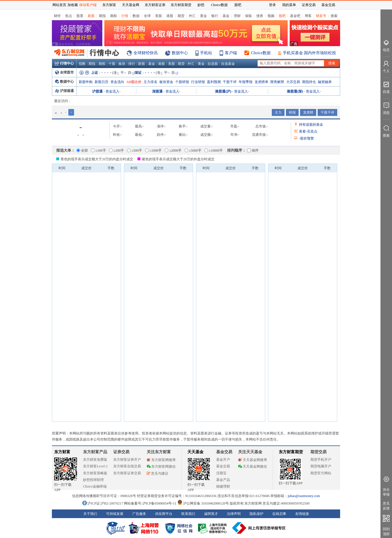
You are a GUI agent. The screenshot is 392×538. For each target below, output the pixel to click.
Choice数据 (261, 53)
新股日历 (101, 82)
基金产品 (223, 480)
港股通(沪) (223, 91)
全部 (82, 151)
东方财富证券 (155, 5)
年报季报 (246, 82)
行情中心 (64, 63)
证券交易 (309, 5)
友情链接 (302, 514)
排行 (132, 64)
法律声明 (234, 514)
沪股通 (97, 91)
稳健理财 (223, 486)
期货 (181, 16)
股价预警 (306, 138)
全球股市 (64, 72)
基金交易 (223, 466)
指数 (82, 64)
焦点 (69, 16)
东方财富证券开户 (127, 460)
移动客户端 (88, 5)
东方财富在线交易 (127, 466)
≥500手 (134, 151)
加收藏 (73, 5)
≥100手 (98, 151)
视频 (271, 16)
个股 (112, 64)
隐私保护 (257, 514)
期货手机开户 (321, 460)
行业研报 (198, 82)
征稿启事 (279, 514)
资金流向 (117, 82)
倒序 (253, 151)
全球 (147, 16)
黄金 (203, 16)
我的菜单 (289, 5)
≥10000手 (214, 151)
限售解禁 (277, 82)
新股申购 (86, 82)
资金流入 (112, 91)
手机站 (206, 53)
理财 (237, 16)
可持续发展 (115, 514)
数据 (136, 16)
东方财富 (62, 452)
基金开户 (223, 460)
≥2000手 (173, 151)
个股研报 (182, 82)
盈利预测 (214, 82)
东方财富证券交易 (127, 473)
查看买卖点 (308, 131)
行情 (125, 16)
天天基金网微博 (252, 460)
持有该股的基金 (311, 125)
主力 (278, 112)
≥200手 (117, 151)
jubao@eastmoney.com (304, 496)
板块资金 (166, 82)
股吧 (282, 16)
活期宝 (221, 473)
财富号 (321, 16)
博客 (308, 16)
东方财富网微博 (161, 460)
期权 (114, 16)
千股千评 (230, 82)
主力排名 (150, 82)
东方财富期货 (291, 452)
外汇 (192, 16)
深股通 (157, 91)
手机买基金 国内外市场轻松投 (310, 53)
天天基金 (195, 452)
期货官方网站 (321, 473)
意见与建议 (158, 473)
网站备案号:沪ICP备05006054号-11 (151, 503)
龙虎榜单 (261, 82)
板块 (122, 64)
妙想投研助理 (93, 480)
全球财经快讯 (146, 53)
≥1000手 (153, 151)
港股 (170, 16)
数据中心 (180, 53)
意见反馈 (386, 506)
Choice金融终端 (95, 486)
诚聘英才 (211, 514)
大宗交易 (293, 82)
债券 (260, 16)
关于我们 (90, 514)
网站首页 (59, 5)
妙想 (201, 5)
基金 (226, 16)
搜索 (334, 16)
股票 (80, 16)
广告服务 (139, 514)
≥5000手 (193, 151)
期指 (102, 16)
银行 (215, 16)
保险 (248, 16)
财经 (57, 16)
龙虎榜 (308, 112)
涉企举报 (386, 492)
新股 (91, 16)
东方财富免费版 (95, 460)
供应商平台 (164, 514)
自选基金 (228, 64)
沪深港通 (64, 91)
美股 (159, 16)
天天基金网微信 (252, 466)
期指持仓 (309, 82)
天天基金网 (131, 5)
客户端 (231, 53)
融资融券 (325, 82)
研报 (292, 112)
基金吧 (295, 16)
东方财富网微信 (161, 466)
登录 (272, 5)
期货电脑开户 (321, 466)
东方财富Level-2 (95, 466)
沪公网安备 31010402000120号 (203, 503)
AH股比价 (134, 82)
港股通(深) (295, 91)
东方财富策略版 (95, 473)
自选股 (213, 64)
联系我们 (188, 514)
